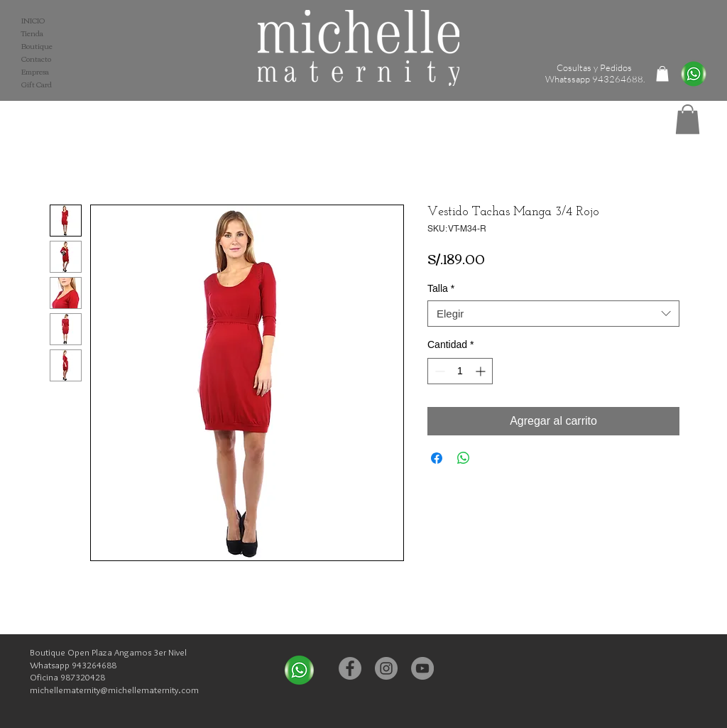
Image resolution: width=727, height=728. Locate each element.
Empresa (35, 72)
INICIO (33, 21)
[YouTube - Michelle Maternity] (422, 668)
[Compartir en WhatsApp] (464, 458)
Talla (441, 288)
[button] (688, 119)
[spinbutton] (460, 371)
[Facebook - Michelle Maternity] (350, 668)
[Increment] (482, 371)
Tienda (32, 33)
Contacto (36, 59)
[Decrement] (438, 371)
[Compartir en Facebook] (437, 458)
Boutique (37, 46)
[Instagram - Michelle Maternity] (386, 668)
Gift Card (37, 85)
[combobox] (553, 314)
